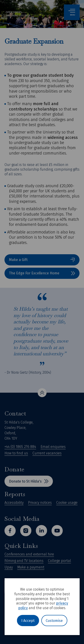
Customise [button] (54, 621)
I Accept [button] (28, 621)
